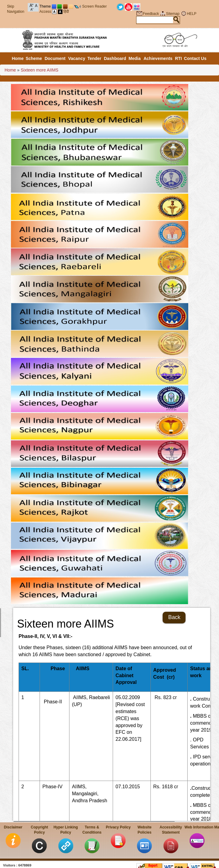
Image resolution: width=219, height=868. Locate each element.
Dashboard (115, 58)
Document (55, 58)
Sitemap (173, 14)
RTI (178, 58)
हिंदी (66, 12)
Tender (94, 58)
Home (18, 58)
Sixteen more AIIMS (40, 70)
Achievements (158, 58)
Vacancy (77, 58)
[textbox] (155, 20)
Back (174, 617)
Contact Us (195, 58)
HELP (191, 14)
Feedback (151, 14)
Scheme (34, 58)
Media (135, 58)
